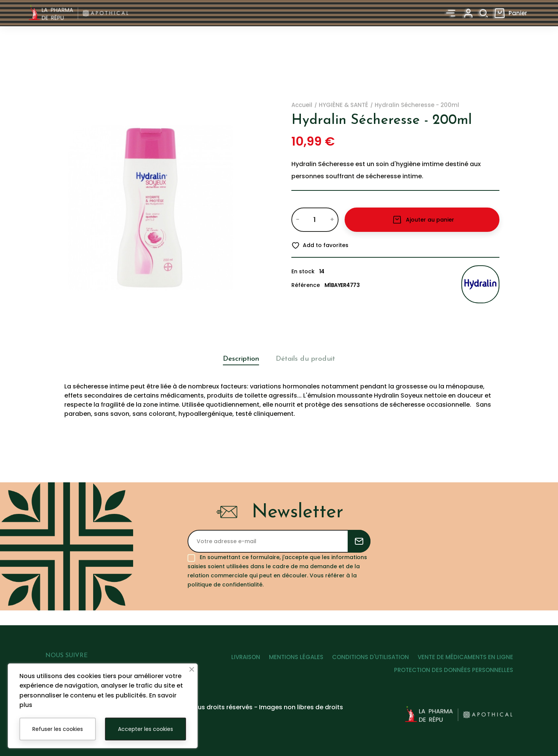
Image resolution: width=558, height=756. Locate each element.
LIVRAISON (233, 661)
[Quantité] (315, 220)
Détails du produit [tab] (309, 359)
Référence (306, 285)
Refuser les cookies (58, 729)
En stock (303, 271)
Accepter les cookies (145, 729)
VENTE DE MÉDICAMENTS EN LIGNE (465, 661)
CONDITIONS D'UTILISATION (366, 661)
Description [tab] (236, 359)
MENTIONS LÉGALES (288, 661)
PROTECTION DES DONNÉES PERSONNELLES (454, 674)
